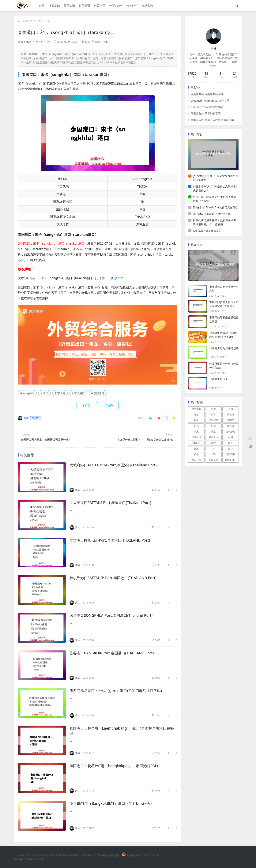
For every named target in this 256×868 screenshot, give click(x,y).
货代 (196, 426)
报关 (196, 420)
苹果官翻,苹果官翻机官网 (206, 113)
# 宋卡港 (60, 393)
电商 (213, 426)
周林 (28, 42)
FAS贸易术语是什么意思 (207, 231)
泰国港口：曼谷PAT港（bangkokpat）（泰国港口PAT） (117, 766)
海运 (196, 414)
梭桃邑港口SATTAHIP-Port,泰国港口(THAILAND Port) (115, 578)
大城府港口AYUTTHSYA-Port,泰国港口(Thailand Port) (115, 465)
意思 (196, 432)
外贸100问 (115, 6)
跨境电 (231, 414)
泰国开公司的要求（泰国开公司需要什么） (46, 440)
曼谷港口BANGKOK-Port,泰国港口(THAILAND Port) (114, 653)
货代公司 (231, 432)
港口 (231, 449)
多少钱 (231, 426)
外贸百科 (36, 21)
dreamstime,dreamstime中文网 (210, 101)
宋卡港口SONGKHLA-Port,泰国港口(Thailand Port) (113, 615)
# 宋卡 (45, 393)
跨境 (213, 443)
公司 (213, 414)
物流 (196, 449)
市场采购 (147, 6)
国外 (231, 443)
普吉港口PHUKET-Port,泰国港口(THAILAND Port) (112, 540)
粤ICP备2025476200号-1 (94, 855)
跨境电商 (196, 409)
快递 (213, 432)
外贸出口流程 (232, 460)
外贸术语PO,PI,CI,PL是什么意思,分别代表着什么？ (215, 188)
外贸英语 (84, 6)
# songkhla (27, 393)
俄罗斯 (196, 443)
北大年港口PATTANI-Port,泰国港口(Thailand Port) (113, 503)
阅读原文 (117, 278)
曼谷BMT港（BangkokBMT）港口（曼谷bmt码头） (114, 803)
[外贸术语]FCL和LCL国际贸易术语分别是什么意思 (216, 178)
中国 (231, 437)
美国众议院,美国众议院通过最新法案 (212, 120)
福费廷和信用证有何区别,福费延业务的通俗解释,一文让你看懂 (215, 222)
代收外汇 (132, 6)
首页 (41, 6)
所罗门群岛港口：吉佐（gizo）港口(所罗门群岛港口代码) (118, 691)
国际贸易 (213, 420)
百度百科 (30, 859)
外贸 (213, 409)
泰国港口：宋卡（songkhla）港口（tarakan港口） (70, 32)
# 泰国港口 (98, 393)
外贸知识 (69, 6)
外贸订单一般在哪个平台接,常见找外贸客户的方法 (215, 199)
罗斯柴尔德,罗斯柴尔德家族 (207, 94)
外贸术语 (99, 6)
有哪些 (231, 420)
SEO (214, 454)
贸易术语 (213, 437)
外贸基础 (54, 6)
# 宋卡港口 (78, 393)
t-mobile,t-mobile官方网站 (207, 107)
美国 (231, 409)
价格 (196, 454)
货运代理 (196, 460)
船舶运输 (213, 460)
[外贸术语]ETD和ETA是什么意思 (212, 214)
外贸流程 (231, 454)
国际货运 (196, 437)
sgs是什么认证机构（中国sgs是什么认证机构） (146, 440)
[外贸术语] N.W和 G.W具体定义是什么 (215, 207)
